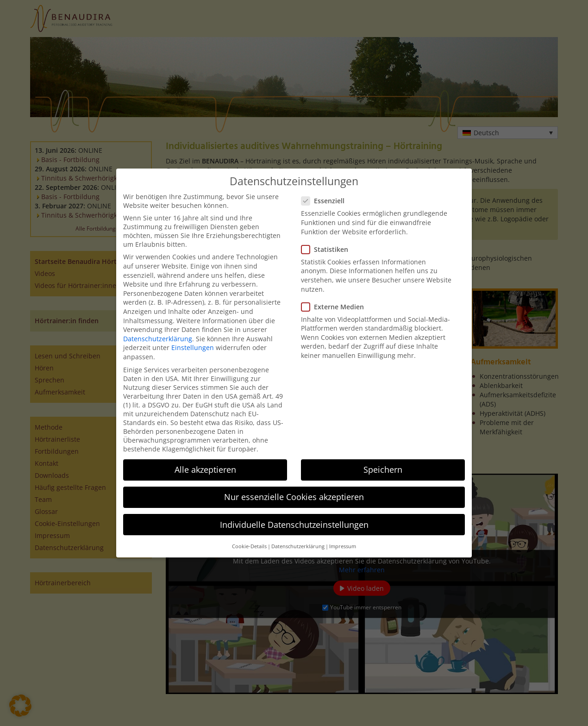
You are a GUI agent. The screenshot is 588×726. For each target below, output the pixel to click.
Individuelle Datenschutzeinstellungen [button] (294, 525)
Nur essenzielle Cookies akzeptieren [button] (294, 497)
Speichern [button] (383, 469)
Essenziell (326, 201)
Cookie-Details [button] (249, 546)
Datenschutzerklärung (158, 339)
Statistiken (328, 249)
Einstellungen (193, 347)
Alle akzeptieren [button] (205, 469)
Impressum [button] (343, 546)
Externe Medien (335, 307)
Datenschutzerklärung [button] (298, 546)
